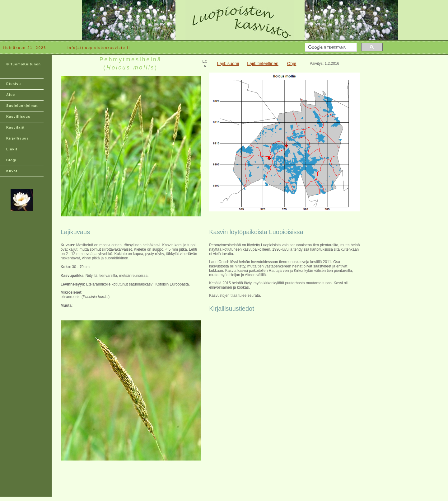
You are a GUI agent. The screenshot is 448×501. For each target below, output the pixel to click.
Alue (11, 95)
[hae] (330, 47)
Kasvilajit (15, 127)
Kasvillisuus (18, 116)
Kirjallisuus (18, 138)
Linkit (12, 149)
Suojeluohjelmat (22, 106)
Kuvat (12, 171)
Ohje (292, 64)
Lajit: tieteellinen (263, 64)
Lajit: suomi (228, 64)
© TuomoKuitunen (23, 64)
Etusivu (14, 84)
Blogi (11, 160)
